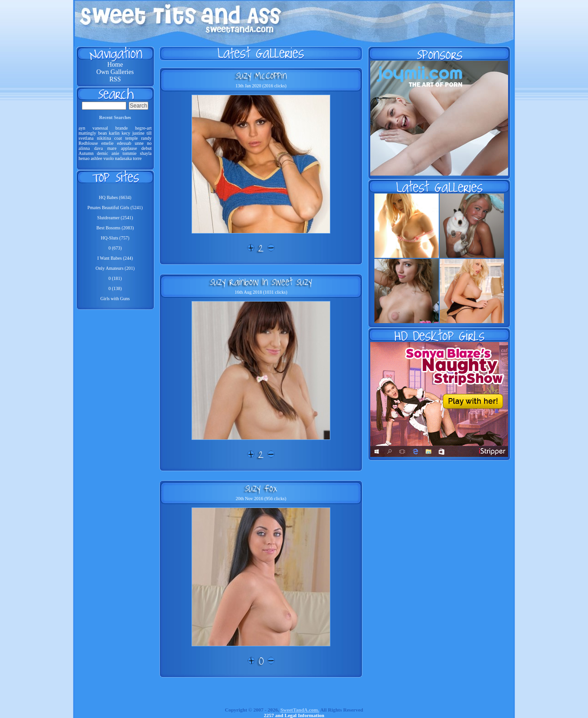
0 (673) (115, 248)
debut (147, 148)
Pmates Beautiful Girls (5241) (115, 208)
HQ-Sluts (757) (115, 238)
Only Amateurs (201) (115, 268)
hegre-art (143, 128)
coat (118, 138)
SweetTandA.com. (300, 710)
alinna (84, 148)
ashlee (96, 158)
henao (84, 158)
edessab (124, 143)
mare (112, 148)
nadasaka (123, 158)
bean (103, 133)
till (149, 133)
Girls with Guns (115, 299)
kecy (126, 133)
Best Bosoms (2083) (115, 228)
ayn (82, 128)
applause (129, 148)
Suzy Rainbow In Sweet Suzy (261, 282)
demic (102, 153)
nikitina (104, 138)
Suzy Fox (261, 488)
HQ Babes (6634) (115, 197)
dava (99, 148)
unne (139, 143)
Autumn (86, 153)
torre (137, 158)
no (149, 143)
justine (139, 133)
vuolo (109, 158)
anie (116, 153)
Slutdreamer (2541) (115, 218)
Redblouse (88, 143)
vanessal (100, 128)
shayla (146, 153)
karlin (114, 133)
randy (146, 138)
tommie (130, 153)
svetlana (86, 138)
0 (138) (115, 288)
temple (132, 138)
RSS (115, 79)
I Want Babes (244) (115, 258)
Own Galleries (115, 72)
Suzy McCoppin (261, 75)
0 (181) (115, 278)
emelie (108, 143)
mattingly (87, 133)
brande (122, 128)
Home (115, 65)
